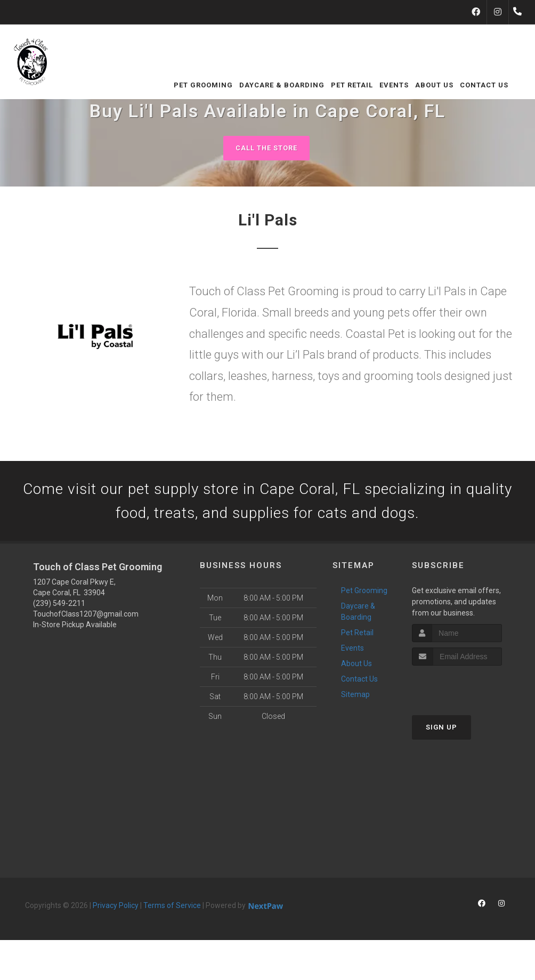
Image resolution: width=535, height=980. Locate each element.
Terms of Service (172, 909)
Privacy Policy (116, 909)
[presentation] (469, 689)
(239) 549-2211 (59, 607)
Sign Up (441, 730)
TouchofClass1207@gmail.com (86, 618)
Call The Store (266, 148)
